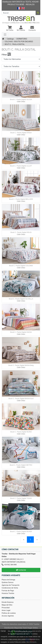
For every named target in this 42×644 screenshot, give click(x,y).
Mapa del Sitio (7, 605)
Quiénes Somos (8, 582)
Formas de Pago (8, 591)
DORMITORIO (22, 39)
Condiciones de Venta (10, 588)
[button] (10, 29)
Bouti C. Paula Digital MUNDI (21, 531)
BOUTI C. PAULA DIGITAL (15, 44)
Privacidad (6, 608)
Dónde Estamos (8, 602)
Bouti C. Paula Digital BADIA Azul (21, 398)
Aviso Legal (6, 610)
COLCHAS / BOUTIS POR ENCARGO (19, 42)
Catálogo (10, 39)
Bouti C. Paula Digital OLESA (21, 99)
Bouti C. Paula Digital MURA (21, 432)
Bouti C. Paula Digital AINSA (21, 133)
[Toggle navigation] (5, 35)
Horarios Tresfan (8, 593)
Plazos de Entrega (8, 580)
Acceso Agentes (8, 616)
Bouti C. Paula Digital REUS (21, 232)
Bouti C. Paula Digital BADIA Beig (21, 365)
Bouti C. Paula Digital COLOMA (21, 266)
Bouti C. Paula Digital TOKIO (21, 498)
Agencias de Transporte (11, 585)
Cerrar (3, 631)
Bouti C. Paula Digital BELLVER (21, 199)
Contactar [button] (21, 570)
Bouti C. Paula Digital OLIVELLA (21, 299)
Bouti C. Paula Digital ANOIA (21, 332)
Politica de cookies (9, 613)
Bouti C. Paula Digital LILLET (21, 166)
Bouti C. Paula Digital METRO (21, 465)
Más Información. (31, 642)
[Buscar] (19, 13)
